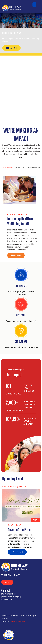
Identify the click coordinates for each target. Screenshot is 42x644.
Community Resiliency (35, 168)
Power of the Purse (20, 530)
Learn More (16, 255)
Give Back (21, 315)
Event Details (17, 552)
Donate (7, 582)
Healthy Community (7, 168)
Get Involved (11, 48)
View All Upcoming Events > (14, 486)
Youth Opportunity (16, 168)
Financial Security (25, 168)
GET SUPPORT (21, 341)
